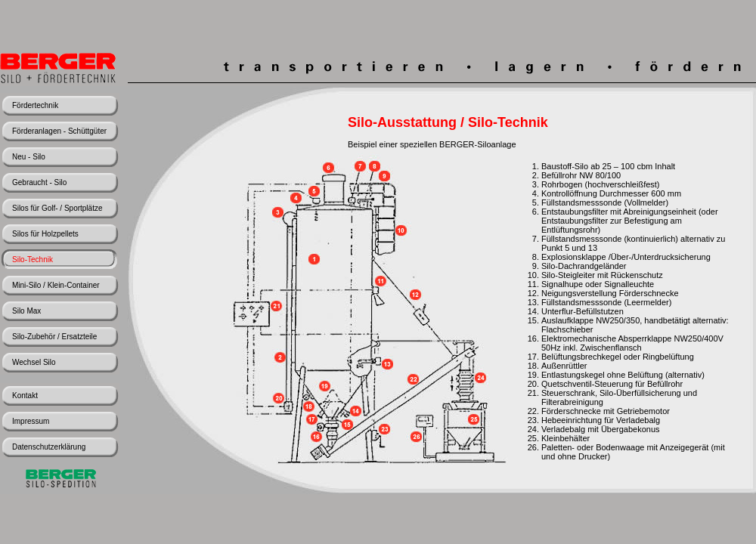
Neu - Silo (29, 157)
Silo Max (26, 311)
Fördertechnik (35, 105)
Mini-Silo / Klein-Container (56, 285)
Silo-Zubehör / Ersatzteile (54, 337)
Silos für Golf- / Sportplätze (57, 208)
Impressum (31, 421)
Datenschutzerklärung (49, 447)
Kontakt (25, 396)
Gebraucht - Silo (39, 182)
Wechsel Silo (34, 362)
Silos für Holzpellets (45, 234)
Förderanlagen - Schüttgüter (59, 131)
